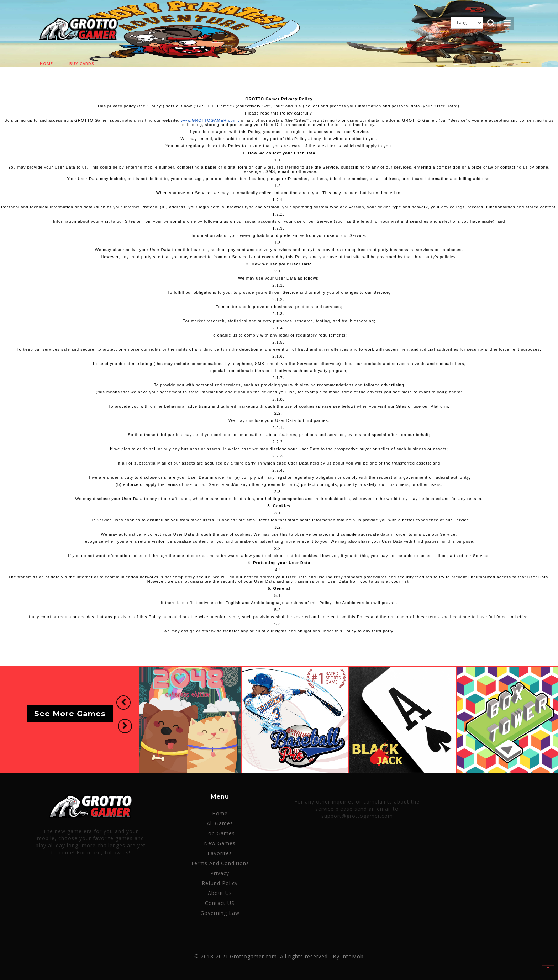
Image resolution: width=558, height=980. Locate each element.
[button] (123, 703)
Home (46, 63)
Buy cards (82, 63)
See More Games (70, 713)
